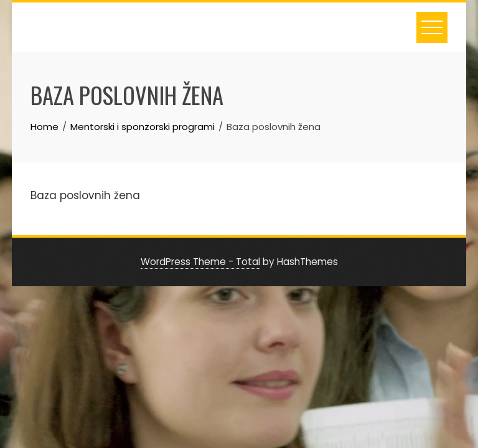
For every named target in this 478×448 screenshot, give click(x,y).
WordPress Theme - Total (200, 262)
